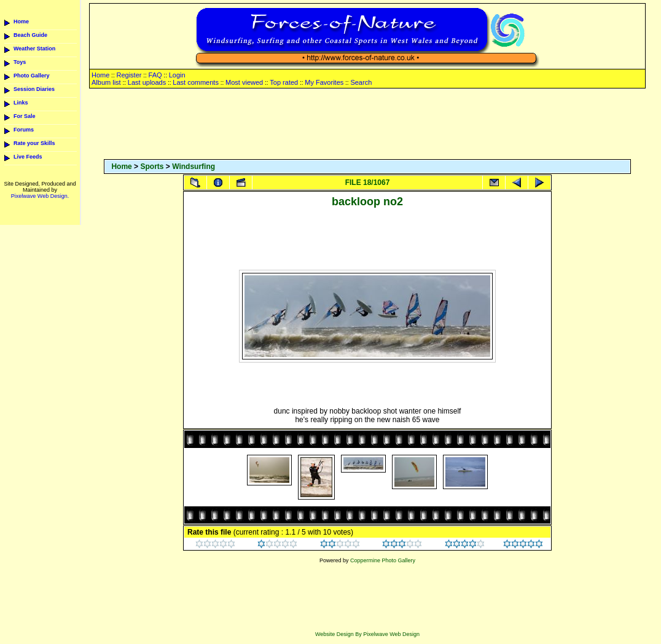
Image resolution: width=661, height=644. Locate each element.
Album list (106, 82)
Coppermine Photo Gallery (383, 560)
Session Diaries (34, 89)
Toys (20, 62)
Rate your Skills (34, 143)
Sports (152, 167)
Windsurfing (194, 167)
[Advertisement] (367, 125)
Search (361, 82)
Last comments (196, 82)
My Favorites (324, 82)
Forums (24, 130)
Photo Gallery (32, 76)
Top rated (284, 82)
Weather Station (34, 49)
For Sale (25, 116)
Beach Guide (30, 35)
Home (21, 22)
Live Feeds (28, 157)
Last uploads (147, 82)
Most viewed (244, 82)
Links (21, 103)
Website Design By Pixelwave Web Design (367, 634)
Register (129, 75)
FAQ (155, 75)
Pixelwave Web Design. (40, 196)
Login (177, 75)
